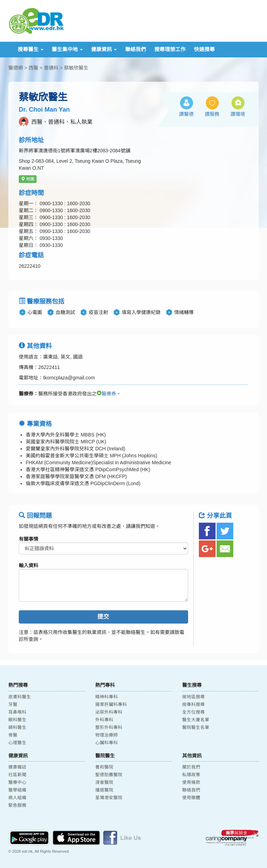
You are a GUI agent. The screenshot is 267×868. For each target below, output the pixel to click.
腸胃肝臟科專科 (111, 705)
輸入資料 (29, 565)
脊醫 (13, 735)
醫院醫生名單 (196, 728)
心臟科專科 (107, 743)
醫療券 (106, 394)
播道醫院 (104, 790)
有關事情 (29, 539)
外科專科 (104, 720)
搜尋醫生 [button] (31, 49)
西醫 (33, 68)
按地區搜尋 (193, 697)
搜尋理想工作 (170, 49)
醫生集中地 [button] (67, 49)
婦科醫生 (17, 728)
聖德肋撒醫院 (109, 775)
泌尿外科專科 (109, 712)
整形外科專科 (109, 728)
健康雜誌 (17, 767)
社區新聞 (17, 775)
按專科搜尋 (193, 705)
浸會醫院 (104, 782)
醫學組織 (17, 790)
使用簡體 (191, 798)
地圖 (28, 179)
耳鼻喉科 (17, 712)
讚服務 (212, 114)
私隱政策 (191, 775)
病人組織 (17, 798)
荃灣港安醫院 (109, 798)
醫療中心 (17, 782)
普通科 (51, 68)
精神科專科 (107, 697)
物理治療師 (107, 735)
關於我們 (191, 767)
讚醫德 (186, 114)
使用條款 (191, 782)
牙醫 (13, 705)
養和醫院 (104, 767)
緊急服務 (17, 805)
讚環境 (238, 114)
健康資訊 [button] (104, 49)
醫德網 (16, 68)
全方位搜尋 (193, 712)
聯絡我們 (136, 49)
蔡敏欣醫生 (76, 68)
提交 (103, 617)
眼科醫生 (17, 720)
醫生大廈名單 (196, 720)
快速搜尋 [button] (204, 49)
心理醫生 (17, 743)
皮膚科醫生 (20, 697)
